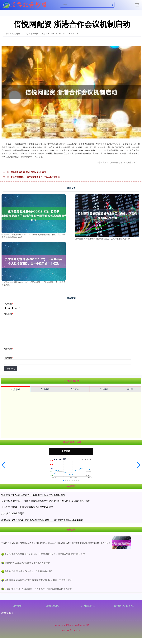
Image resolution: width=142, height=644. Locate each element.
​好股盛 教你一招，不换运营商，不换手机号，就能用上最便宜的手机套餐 (38, 589)
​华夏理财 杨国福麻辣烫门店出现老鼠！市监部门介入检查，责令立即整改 (38, 580)
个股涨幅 (16, 389)
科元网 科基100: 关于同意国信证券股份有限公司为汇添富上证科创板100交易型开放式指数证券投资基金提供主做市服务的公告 (56, 543)
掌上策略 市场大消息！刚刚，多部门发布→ (29, 172)
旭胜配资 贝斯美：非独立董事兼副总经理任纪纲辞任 (27, 507)
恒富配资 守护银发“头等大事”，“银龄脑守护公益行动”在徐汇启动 (33, 495)
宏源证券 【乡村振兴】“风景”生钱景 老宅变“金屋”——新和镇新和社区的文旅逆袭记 (42, 520)
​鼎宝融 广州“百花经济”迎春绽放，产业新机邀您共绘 (28, 571)
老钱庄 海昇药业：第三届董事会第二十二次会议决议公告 (35, 177)
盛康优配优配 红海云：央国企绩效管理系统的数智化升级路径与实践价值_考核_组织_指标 (46, 501)
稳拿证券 (17, 606)
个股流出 (104, 389)
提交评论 (11, 369)
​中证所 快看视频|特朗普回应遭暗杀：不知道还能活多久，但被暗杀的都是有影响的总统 (45, 554)
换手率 (130, 389)
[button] (3, 465)
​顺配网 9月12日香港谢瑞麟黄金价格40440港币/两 (27, 563)
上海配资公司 (53, 606)
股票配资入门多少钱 (124, 606)
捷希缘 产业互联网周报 (13, 513)
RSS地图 (76, 625)
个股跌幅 (45, 389)
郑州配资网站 (88, 606)
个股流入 (75, 389)
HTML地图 (85, 625)
